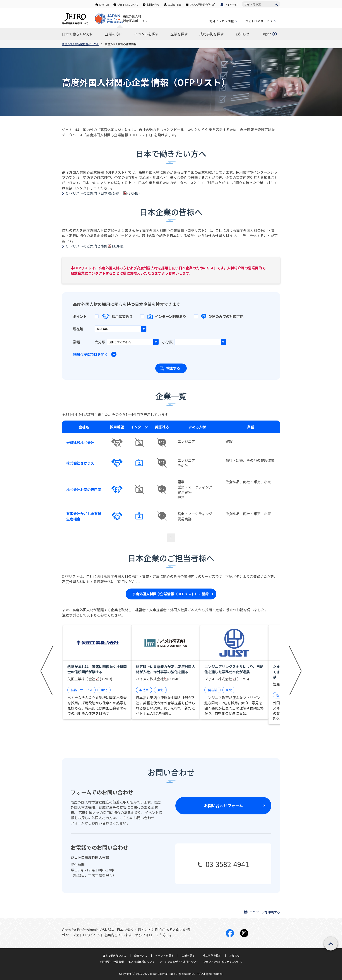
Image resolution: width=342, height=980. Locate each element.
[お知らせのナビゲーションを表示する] (243, 34)
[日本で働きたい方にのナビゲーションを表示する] (78, 34)
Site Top (104, 4)
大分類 (100, 342)
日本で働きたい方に (114, 955)
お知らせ (234, 955)
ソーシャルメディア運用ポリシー (179, 962)
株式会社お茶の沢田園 (84, 490)
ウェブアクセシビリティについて (223, 962)
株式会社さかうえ (80, 463)
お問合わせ (153, 4)
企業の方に (141, 955)
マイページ (231, 4)
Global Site (175, 4)
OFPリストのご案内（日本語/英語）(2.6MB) (103, 193)
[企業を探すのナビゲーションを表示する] (179, 34)
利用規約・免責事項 (112, 962)
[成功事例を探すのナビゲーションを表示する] (212, 34)
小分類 (167, 342)
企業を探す (188, 955)
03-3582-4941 (227, 864)
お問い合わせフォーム (223, 805)
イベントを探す (164, 955)
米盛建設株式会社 (80, 443)
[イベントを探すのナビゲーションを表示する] (146, 34)
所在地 (78, 329)
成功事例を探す (212, 955)
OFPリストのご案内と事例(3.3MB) (95, 246)
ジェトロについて (128, 4)
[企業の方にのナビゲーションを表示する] (114, 34)
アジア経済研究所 (203, 4)
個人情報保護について (142, 962)
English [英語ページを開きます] (266, 34)
